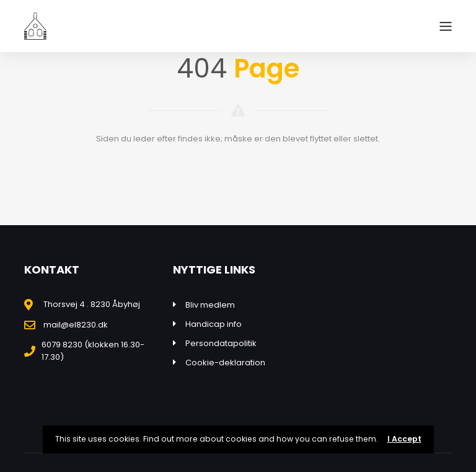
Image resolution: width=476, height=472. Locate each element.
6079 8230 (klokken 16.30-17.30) (93, 351)
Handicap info (214, 324)
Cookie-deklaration (225, 363)
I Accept (404, 439)
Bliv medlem (210, 305)
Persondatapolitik (221, 343)
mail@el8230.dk (76, 325)
